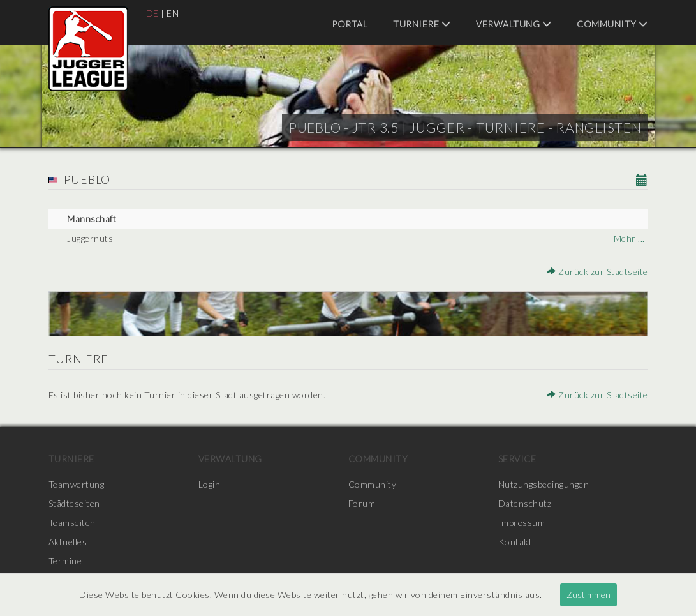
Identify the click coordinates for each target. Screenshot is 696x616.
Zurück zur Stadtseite (597, 272)
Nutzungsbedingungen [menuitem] (544, 484)
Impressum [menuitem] (522, 522)
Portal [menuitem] (350, 24)
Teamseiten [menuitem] (72, 522)
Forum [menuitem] (362, 503)
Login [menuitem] (210, 484)
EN (173, 13)
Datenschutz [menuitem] (525, 503)
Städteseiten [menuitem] (74, 503)
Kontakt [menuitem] (515, 542)
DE (152, 13)
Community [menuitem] (612, 24)
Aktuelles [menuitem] (68, 542)
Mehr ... (629, 238)
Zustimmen (589, 595)
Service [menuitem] (517, 459)
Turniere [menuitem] (422, 24)
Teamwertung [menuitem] (77, 484)
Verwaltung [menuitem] (514, 24)
